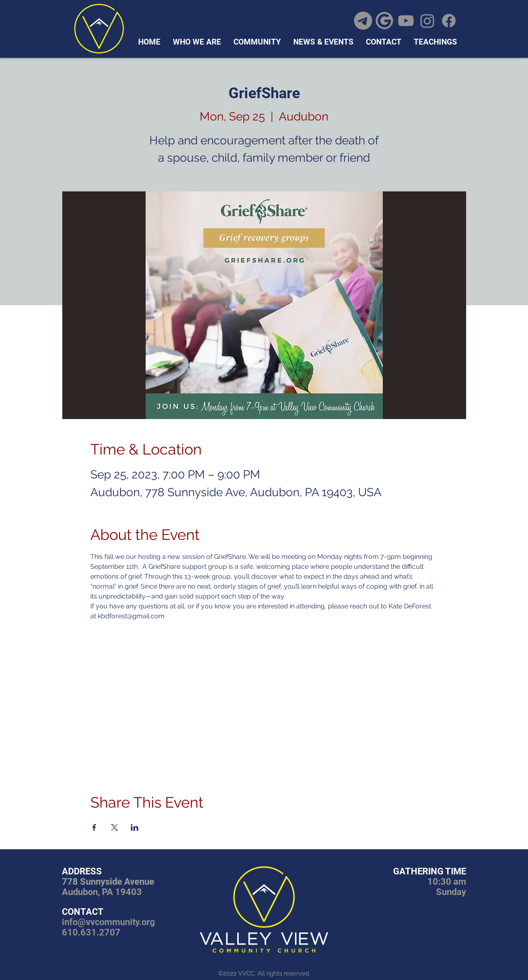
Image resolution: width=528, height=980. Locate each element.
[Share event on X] (114, 827)
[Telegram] (363, 21)
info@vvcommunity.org (108, 922)
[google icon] (384, 21)
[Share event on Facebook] (94, 827)
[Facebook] (449, 21)
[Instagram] (427, 21)
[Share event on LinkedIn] (135, 827)
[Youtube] (406, 21)
